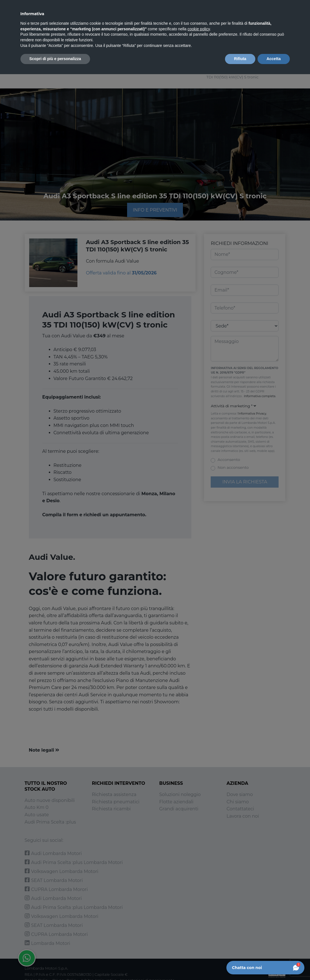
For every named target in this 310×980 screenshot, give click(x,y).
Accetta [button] (274, 59)
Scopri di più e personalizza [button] (55, 59)
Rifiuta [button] (240, 59)
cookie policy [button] (198, 29)
